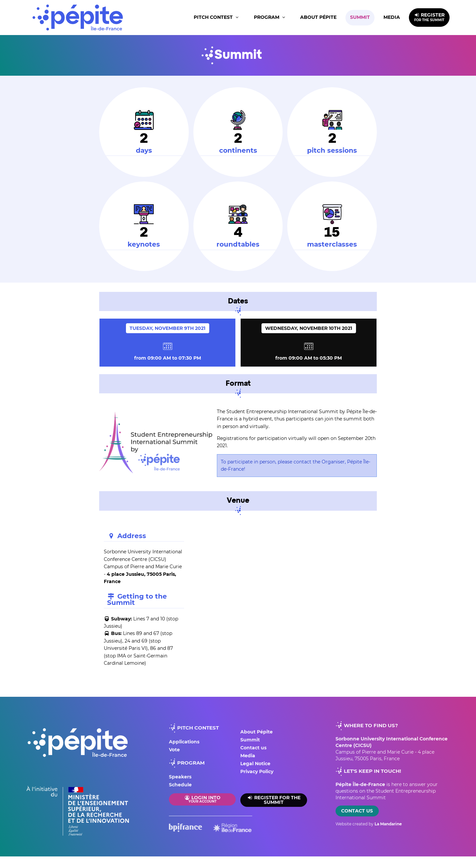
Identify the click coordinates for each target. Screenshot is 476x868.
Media (392, 17)
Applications (184, 742)
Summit (360, 17)
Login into (202, 799)
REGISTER (429, 17)
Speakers (180, 777)
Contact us (253, 748)
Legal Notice (255, 764)
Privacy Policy (257, 771)
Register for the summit (274, 800)
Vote (174, 750)
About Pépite (318, 17)
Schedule (180, 785)
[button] (217, 18)
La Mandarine (388, 824)
